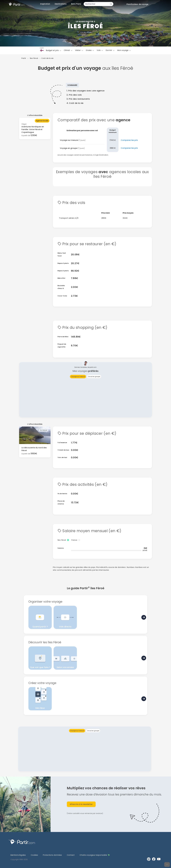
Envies (90, 50)
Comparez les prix (129, 140)
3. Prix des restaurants (78, 99)
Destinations (61, 4)
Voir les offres (86, 32)
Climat (68, 50)
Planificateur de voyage (137, 4)
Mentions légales (18, 855)
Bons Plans (76, 4)
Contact (71, 855)
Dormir (110, 50)
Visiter (79, 50)
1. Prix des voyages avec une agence (85, 91)
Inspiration (45, 4)
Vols (100, 50)
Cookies (34, 855)
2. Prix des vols (74, 95)
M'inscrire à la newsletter (81, 804)
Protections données (52, 855)
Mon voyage (124, 50)
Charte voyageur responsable (95, 855)
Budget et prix (54, 50)
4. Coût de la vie (75, 103)
